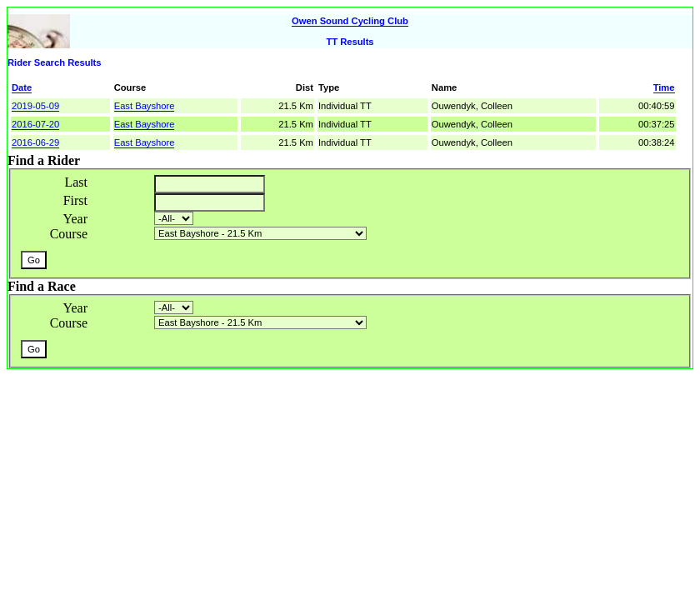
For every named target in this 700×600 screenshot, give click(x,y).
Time (664, 87)
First (75, 200)
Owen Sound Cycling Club (350, 21)
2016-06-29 (35, 142)
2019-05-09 (35, 106)
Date (22, 87)
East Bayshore (145, 106)
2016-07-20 (35, 124)
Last (76, 182)
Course (69, 234)
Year (75, 219)
